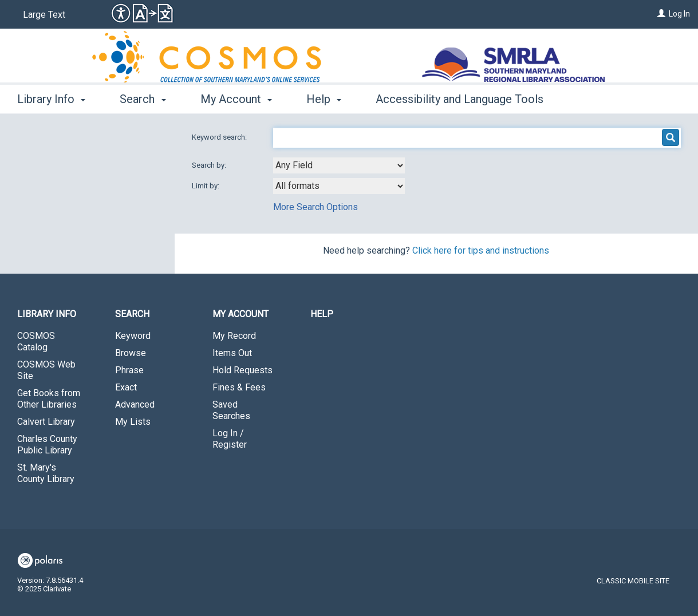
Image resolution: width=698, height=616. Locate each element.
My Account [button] (236, 99)
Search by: (210, 165)
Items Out (232, 353)
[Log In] (661, 14)
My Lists (133, 422)
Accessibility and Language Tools (460, 99)
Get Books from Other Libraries (49, 399)
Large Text (44, 15)
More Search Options (316, 207)
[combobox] (339, 165)
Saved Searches (231, 410)
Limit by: (206, 186)
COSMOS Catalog (36, 341)
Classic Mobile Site (633, 581)
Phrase (129, 370)
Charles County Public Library (47, 445)
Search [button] (143, 99)
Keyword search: (220, 137)
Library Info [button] (51, 99)
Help (322, 314)
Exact (126, 387)
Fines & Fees (239, 387)
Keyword (133, 336)
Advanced (135, 404)
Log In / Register (230, 439)
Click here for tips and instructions (481, 250)
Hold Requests (242, 370)
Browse (131, 353)
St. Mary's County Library (46, 473)
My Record (234, 336)
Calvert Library (46, 422)
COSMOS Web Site (46, 370)
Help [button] (324, 99)
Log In (679, 14)
